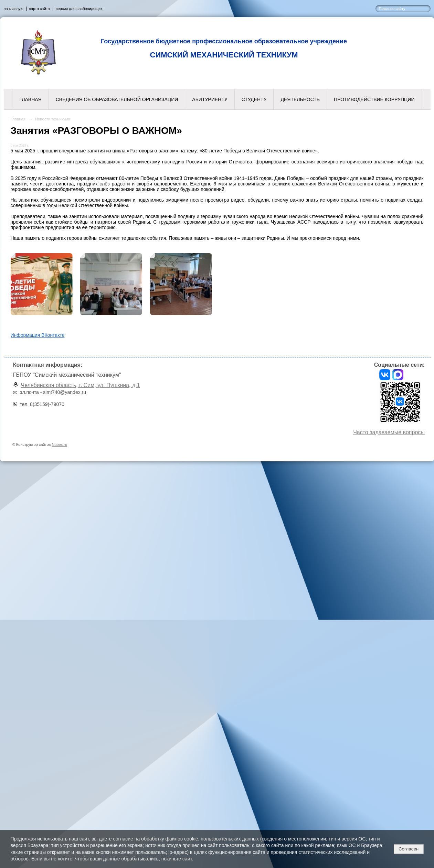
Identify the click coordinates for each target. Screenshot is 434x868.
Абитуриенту (210, 99)
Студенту (254, 99)
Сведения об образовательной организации (117, 99)
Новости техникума (53, 119)
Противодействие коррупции (374, 99)
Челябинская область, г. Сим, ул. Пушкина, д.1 (81, 385)
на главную (14, 9)
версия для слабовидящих (79, 9)
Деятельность (300, 99)
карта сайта (40, 9)
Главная (30, 99)
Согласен (409, 849)
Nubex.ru (59, 444)
